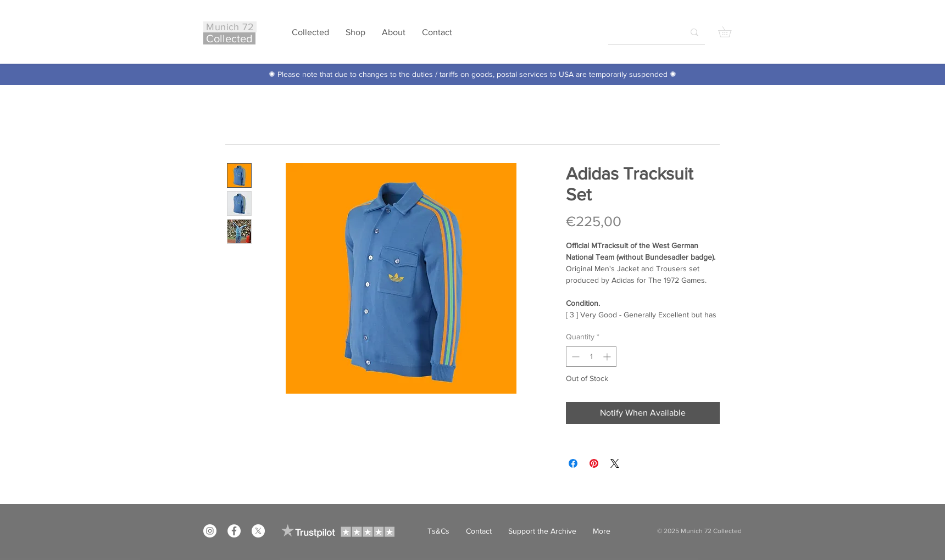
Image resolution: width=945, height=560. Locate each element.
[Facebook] (234, 531)
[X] (258, 531)
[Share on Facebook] (573, 463)
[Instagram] (210, 531)
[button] (730, 32)
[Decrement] (574, 357)
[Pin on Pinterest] (594, 463)
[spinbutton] (591, 357)
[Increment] (608, 357)
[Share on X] (615, 463)
